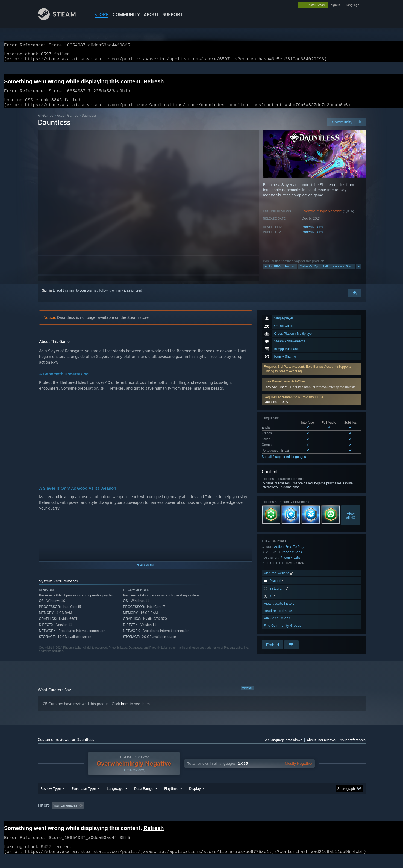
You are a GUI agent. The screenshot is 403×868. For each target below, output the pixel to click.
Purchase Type (84, 799)
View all (247, 695)
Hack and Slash (343, 273)
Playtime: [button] (162, 816)
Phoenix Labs (312, 233)
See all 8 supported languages (284, 463)
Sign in (47, 297)
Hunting (290, 273)
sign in (335, 5)
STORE (102, 14)
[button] (311, 406)
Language (115, 799)
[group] (202, 816)
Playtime (171, 799)
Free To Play (295, 553)
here (125, 710)
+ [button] (358, 273)
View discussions (277, 625)
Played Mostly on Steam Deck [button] (202, 816)
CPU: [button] (276, 816)
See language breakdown (283, 747)
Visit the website (279, 580)
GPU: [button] (294, 816)
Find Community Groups (283, 632)
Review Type (51, 799)
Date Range (144, 799)
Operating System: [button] (248, 816)
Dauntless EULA (276, 408)
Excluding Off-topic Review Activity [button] (120, 816)
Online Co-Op (309, 273)
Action (279, 553)
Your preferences (353, 747)
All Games (45, 122)
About (151, 14)
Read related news (278, 617)
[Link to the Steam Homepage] (62, 19)
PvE (325, 273)
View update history (279, 610)
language (353, 5)
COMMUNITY (126, 14)
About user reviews (321, 747)
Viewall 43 (351, 522)
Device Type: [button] (318, 816)
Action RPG (273, 273)
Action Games (67, 122)
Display (195, 799)
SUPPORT (173, 14)
